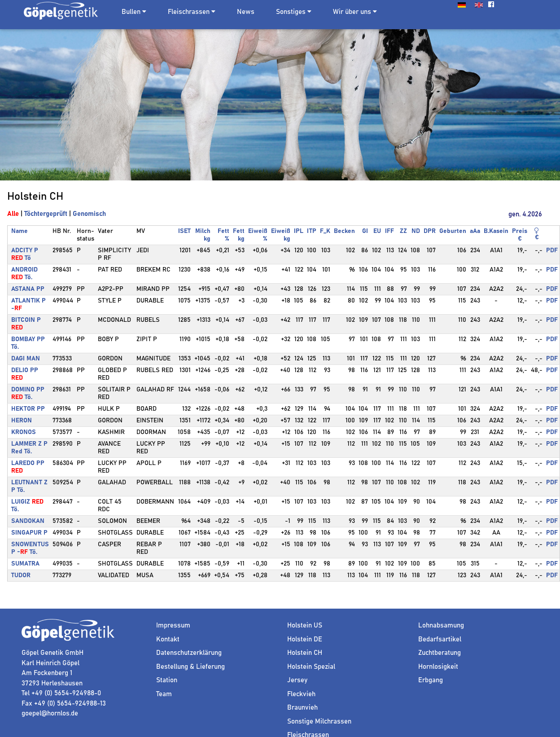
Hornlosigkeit (438, 667)
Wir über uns (355, 12)
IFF (389, 231)
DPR (430, 231)
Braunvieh (302, 708)
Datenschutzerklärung (189, 653)
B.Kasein (496, 231)
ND (416, 231)
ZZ (403, 231)
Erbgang (431, 680)
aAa (475, 231)
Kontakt (168, 639)
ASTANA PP (28, 289)
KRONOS (24, 432)
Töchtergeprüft (46, 214)
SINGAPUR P (29, 533)
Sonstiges (294, 12)
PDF (552, 250)
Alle (13, 214)
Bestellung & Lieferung (190, 667)
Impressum (173, 625)
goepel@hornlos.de (50, 713)
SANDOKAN (28, 521)
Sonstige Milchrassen (319, 722)
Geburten (453, 231)
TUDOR (21, 575)
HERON (22, 421)
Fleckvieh (301, 694)
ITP (312, 231)
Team (164, 694)
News (246, 12)
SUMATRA (25, 564)
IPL (299, 231)
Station (167, 680)
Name (20, 231)
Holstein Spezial (311, 667)
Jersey (297, 680)
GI (365, 231)
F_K (325, 231)
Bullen (131, 12)
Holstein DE (305, 639)
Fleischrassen (189, 12)
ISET (184, 231)
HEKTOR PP (28, 409)
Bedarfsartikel (440, 639)
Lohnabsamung (441, 625)
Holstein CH (305, 653)
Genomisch (89, 214)
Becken (344, 231)
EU (377, 231)
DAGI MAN (26, 359)
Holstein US (305, 625)
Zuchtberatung (440, 653)
